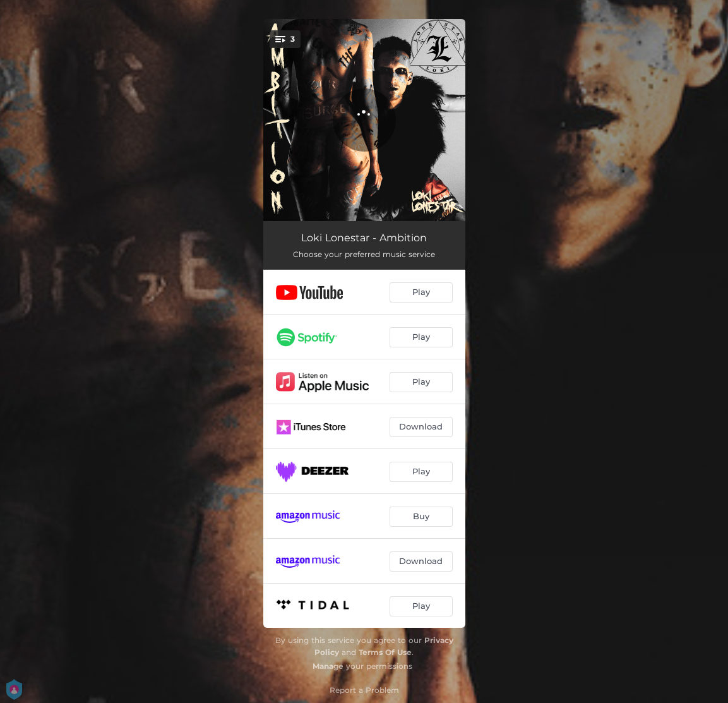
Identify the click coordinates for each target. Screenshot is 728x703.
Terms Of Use (385, 652)
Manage (328, 666)
